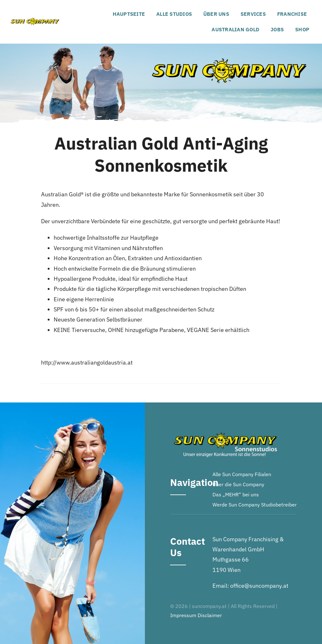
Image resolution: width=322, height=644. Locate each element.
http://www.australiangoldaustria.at (87, 362)
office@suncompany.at (259, 586)
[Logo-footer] (225, 430)
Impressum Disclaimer (196, 615)
